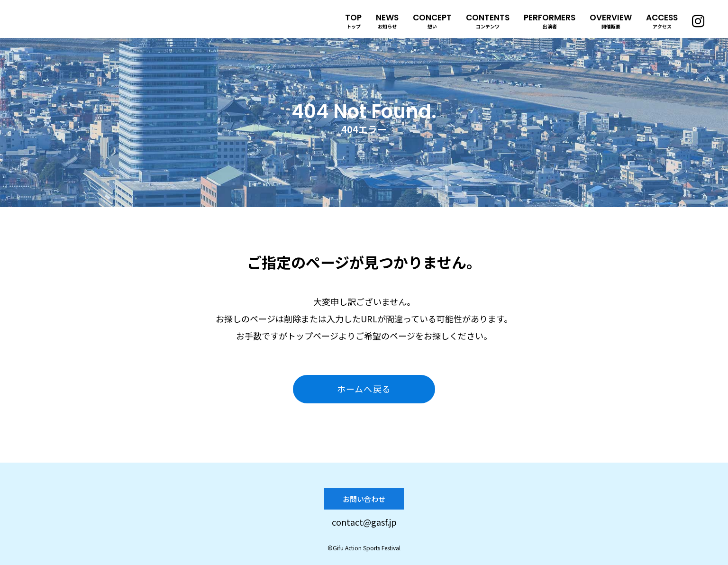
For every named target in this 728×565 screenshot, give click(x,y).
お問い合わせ (364, 499)
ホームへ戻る (364, 389)
